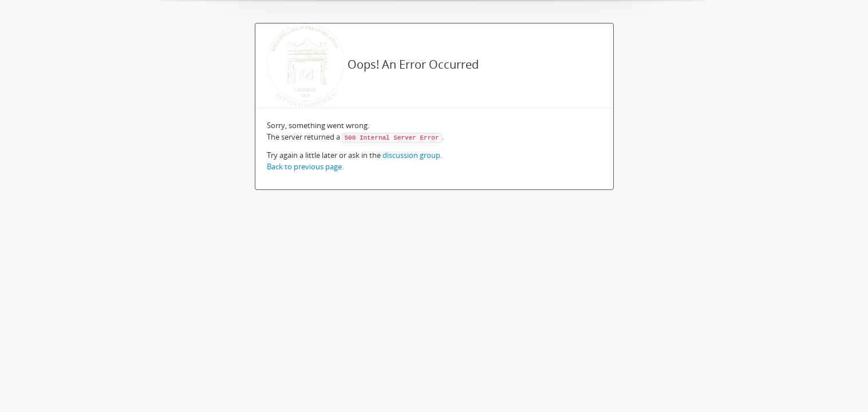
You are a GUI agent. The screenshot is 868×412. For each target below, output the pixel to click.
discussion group (411, 155)
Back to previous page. (305, 167)
